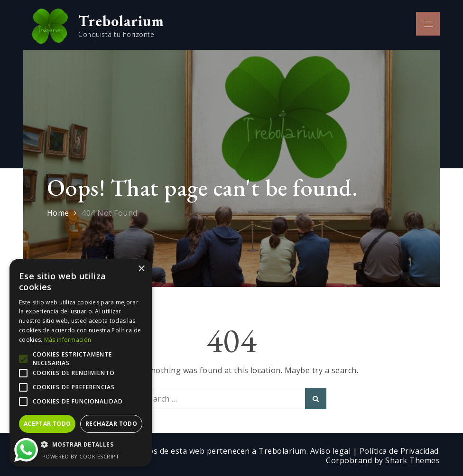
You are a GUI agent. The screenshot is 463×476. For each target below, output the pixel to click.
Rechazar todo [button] (111, 424)
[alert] (81, 363)
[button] (81, 445)
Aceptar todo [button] (47, 424)
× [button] (141, 269)
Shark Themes (412, 460)
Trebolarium (121, 21)
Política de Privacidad (399, 451)
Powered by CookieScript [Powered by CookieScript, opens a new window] (81, 456)
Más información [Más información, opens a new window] (68, 340)
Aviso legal (332, 451)
